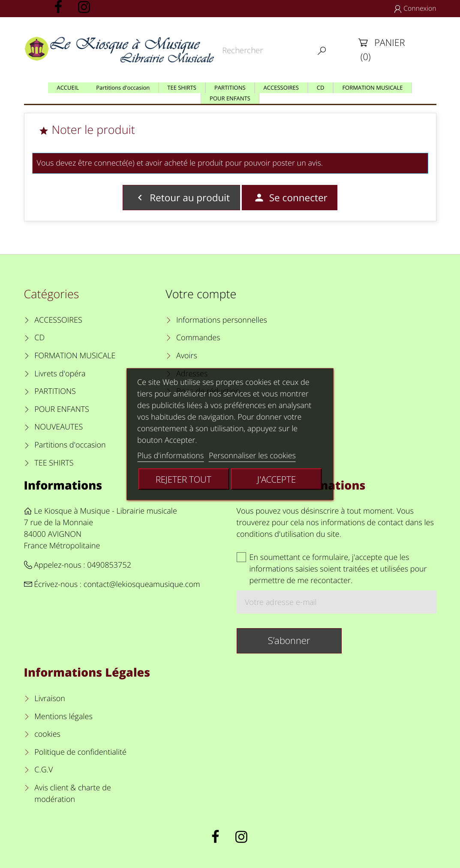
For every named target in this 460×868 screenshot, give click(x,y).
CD (39, 338)
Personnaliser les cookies (252, 455)
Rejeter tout (183, 479)
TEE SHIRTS (54, 463)
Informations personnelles (222, 320)
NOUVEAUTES (59, 427)
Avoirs (187, 356)
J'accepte (277, 479)
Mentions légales (63, 717)
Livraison (50, 699)
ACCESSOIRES (58, 320)
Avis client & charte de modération (73, 794)
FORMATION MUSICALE (75, 356)
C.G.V (44, 770)
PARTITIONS (55, 391)
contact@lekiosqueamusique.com (142, 584)
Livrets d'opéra (60, 374)
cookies (47, 734)
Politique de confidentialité (80, 752)
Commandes (198, 338)
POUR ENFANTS (62, 409)
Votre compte (201, 294)
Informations (63, 485)
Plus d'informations (170, 455)
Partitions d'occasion (70, 445)
